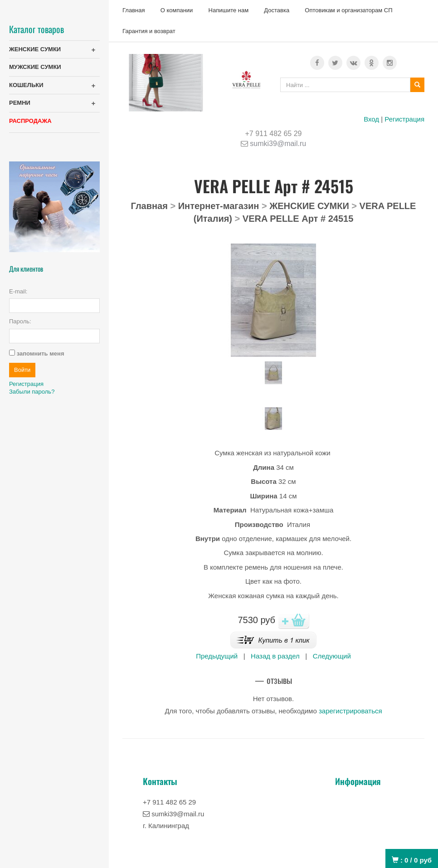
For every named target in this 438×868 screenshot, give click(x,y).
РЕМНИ (20, 103)
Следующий (332, 656)
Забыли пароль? (32, 392)
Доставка (277, 10)
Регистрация (404, 119)
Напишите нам (229, 10)
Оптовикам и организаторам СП (348, 10)
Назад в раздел (275, 656)
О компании (177, 10)
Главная (134, 10)
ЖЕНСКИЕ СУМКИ (35, 49)
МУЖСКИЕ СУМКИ (35, 67)
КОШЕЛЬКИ (26, 85)
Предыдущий (217, 656)
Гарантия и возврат (149, 31)
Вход (371, 119)
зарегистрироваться (350, 711)
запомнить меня (41, 354)
